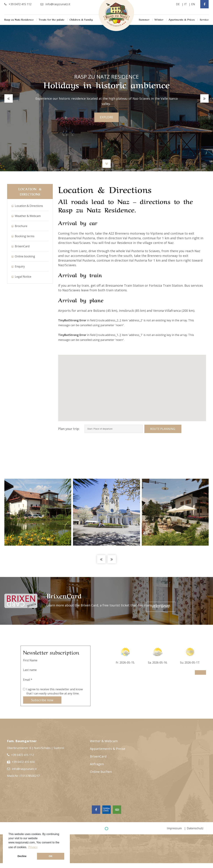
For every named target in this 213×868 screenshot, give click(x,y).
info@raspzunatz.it (24, 769)
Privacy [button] (33, 847)
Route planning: (163, 429)
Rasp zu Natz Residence (19, 19)
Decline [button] (22, 856)
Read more (190, 601)
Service (204, 19)
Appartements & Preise (108, 749)
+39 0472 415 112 (23, 755)
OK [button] (51, 856)
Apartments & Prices (182, 19)
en (193, 4)
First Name (30, 660)
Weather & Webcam (28, 216)
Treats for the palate (52, 19)
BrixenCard (22, 246)
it (185, 4)
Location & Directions (29, 206)
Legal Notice (23, 277)
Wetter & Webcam (104, 741)
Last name (30, 670)
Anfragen (97, 764)
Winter (159, 19)
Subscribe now (42, 700)
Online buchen (101, 772)
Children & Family (81, 19)
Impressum (174, 828)
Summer (144, 19)
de (178, 4)
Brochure (21, 226)
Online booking (25, 256)
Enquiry (20, 266)
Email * (28, 680)
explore (107, 117)
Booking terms (25, 236)
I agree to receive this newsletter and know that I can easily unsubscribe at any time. (55, 691)
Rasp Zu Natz (116, 16)
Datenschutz (195, 828)
